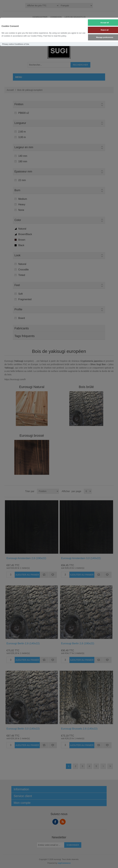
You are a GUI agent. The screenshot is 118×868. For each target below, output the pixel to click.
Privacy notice (8, 44)
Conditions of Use (22, 44)
